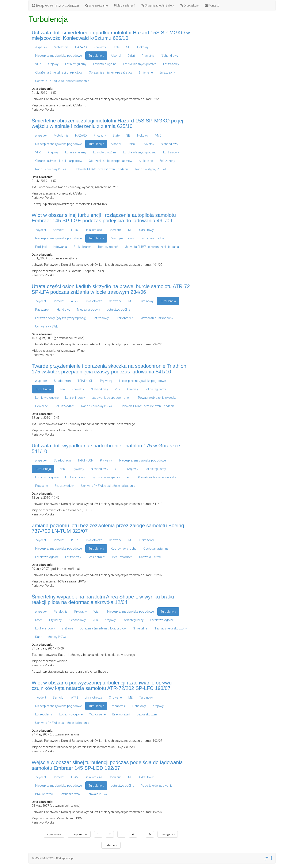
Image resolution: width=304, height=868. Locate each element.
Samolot (59, 230)
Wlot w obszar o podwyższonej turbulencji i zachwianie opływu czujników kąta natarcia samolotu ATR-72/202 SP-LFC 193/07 (102, 685)
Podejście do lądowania (51, 247)
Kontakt (212, 5)
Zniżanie (67, 628)
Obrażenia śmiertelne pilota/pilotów (59, 72)
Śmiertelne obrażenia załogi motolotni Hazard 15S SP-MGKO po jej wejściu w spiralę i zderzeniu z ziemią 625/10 (107, 123)
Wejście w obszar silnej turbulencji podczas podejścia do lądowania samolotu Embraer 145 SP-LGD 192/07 (107, 765)
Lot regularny (44, 714)
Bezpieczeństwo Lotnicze (55, 5)
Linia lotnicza (93, 230)
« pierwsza (54, 834)
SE (128, 47)
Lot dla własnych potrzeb (140, 64)
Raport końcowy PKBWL (52, 169)
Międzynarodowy (122, 238)
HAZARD (81, 47)
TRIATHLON (85, 381)
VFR (38, 64)
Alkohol (116, 56)
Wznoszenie (97, 714)
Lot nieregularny (76, 64)
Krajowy (53, 64)
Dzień (131, 56)
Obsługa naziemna (156, 549)
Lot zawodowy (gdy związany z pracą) (61, 318)
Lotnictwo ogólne (105, 64)
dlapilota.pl (65, 858)
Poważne (41, 406)
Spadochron (62, 381)
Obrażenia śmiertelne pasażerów (111, 72)
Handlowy (64, 310)
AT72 (75, 301)
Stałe (116, 47)
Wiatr (97, 612)
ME (130, 230)
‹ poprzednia (79, 834)
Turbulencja (96, 56)
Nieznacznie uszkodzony (157, 318)
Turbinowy (146, 301)
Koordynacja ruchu (124, 549)
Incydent (40, 230)
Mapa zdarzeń (125, 5)
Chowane (115, 230)
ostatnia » (111, 845)
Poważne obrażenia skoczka (157, 398)
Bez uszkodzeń (108, 247)
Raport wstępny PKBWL (151, 169)
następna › (168, 834)
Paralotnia (61, 612)
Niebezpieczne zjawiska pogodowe (58, 56)
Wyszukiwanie (96, 5)
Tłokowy (142, 47)
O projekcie (189, 5)
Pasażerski (43, 310)
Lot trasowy (171, 64)
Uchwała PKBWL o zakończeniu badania (62, 81)
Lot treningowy (75, 398)
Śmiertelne (146, 72)
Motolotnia (61, 47)
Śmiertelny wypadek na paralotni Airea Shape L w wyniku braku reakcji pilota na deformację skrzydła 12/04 (103, 599)
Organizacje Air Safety (158, 5)
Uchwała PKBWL (46, 326)
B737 (75, 540)
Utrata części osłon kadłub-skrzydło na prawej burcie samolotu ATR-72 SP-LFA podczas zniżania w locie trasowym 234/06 (111, 289)
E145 (75, 230)
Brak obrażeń (83, 247)
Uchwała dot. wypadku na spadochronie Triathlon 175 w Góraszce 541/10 (106, 448)
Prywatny (100, 47)
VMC (158, 135)
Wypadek (41, 47)
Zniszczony (167, 72)
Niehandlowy (170, 56)
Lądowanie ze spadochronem (111, 398)
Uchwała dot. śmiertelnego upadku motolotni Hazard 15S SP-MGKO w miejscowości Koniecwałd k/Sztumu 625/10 (111, 35)
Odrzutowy (146, 230)
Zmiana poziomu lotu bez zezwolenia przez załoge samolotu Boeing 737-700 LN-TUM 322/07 (108, 528)
